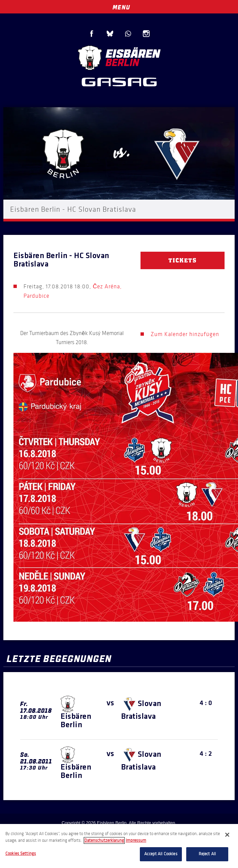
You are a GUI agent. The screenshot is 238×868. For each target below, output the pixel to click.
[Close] (227, 835)
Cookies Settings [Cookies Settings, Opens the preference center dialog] (21, 854)
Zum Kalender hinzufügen (185, 334)
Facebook (92, 34)
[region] (119, 846)
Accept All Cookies (161, 854)
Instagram (146, 34)
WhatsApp (128, 34)
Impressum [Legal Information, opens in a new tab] (136, 840)
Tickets (183, 260)
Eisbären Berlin (119, 57)
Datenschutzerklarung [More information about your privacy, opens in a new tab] (104, 840)
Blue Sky (110, 34)
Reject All (207, 854)
